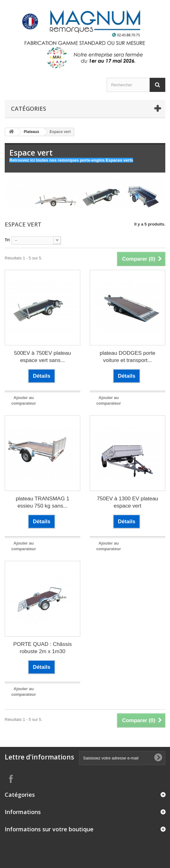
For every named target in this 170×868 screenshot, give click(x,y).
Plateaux (32, 132)
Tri (7, 240)
